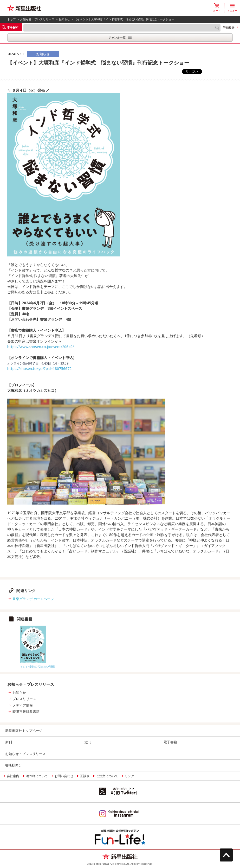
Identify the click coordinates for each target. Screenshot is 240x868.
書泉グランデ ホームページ (33, 599)
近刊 (88, 742)
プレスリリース (24, 699)
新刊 (9, 742)
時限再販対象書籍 (26, 712)
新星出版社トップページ (24, 731)
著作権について (37, 776)
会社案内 (13, 776)
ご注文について (107, 776)
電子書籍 (170, 742)
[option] (52, 646)
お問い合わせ (64, 776)
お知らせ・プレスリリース (37, 19)
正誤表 (85, 776)
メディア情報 (23, 705)
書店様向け (14, 765)
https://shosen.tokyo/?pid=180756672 (39, 369)
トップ (12, 19)
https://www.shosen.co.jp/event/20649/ (41, 347)
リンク (129, 776)
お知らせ (64, 19)
